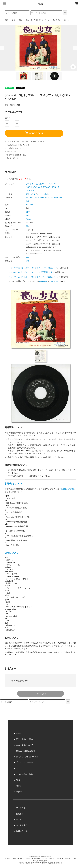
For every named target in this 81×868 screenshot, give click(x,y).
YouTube (54, 281)
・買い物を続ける (11, 158)
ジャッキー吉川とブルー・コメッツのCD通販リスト (31, 272)
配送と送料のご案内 (24, 739)
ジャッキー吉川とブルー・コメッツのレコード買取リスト (33, 277)
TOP (7, 20)
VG (27, 257)
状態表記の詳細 (68, 489)
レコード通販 (17, 20)
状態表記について (14, 484)
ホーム (19, 733)
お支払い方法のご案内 (25, 751)
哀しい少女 (31, 194)
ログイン (20, 820)
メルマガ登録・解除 (24, 774)
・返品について (11, 152)
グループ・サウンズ (33, 20)
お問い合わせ (22, 831)
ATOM (19, 786)
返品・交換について (24, 745)
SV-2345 (30, 205)
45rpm (29, 219)
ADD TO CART (34, 133)
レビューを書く (41, 694)
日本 (28, 212)
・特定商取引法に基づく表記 (15, 155)
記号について (11, 553)
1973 (28, 215)
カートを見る (22, 825)
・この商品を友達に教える (15, 148)
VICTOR (30, 198)
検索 (65, 13)
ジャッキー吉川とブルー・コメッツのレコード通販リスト (33, 268)
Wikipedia (43, 281)
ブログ (19, 769)
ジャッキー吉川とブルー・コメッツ (41, 184)
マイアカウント (23, 808)
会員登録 (20, 814)
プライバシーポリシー (25, 762)
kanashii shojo (43, 194)
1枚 (27, 226)
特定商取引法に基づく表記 (27, 757)
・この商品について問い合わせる (17, 145)
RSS (18, 780)
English (19, 792)
